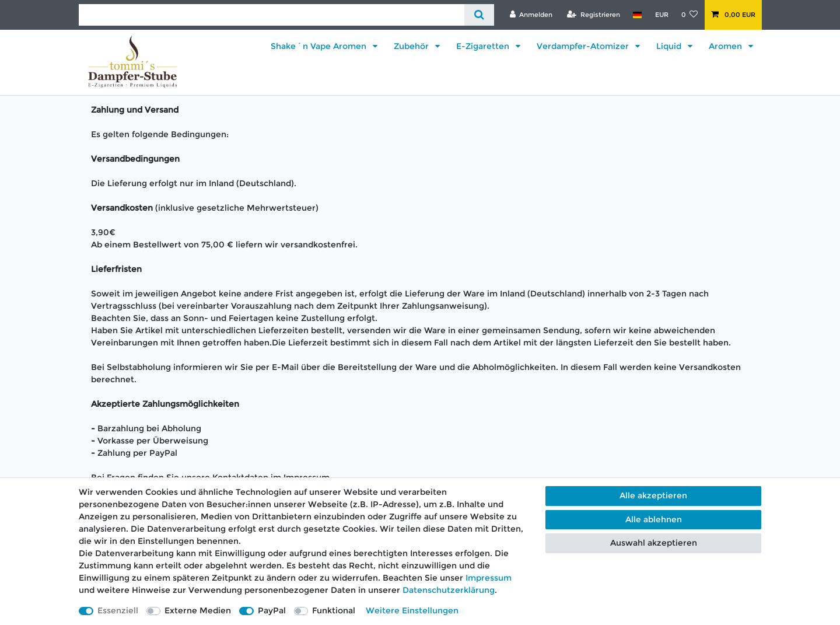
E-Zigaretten (484, 46)
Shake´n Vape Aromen (320, 46)
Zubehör (412, 46)
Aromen (727, 46)
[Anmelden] (531, 15)
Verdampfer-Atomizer (584, 46)
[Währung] (661, 15)
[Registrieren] (594, 15)
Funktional (334, 610)
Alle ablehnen (654, 519)
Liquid (670, 46)
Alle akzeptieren (653, 495)
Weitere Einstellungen (412, 610)
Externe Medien (198, 610)
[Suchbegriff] (272, 15)
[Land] (637, 15)
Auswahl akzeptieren (654, 543)
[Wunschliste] (690, 15)
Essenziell (118, 610)
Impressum (489, 578)
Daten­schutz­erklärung (449, 590)
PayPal (272, 610)
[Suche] (479, 15)
